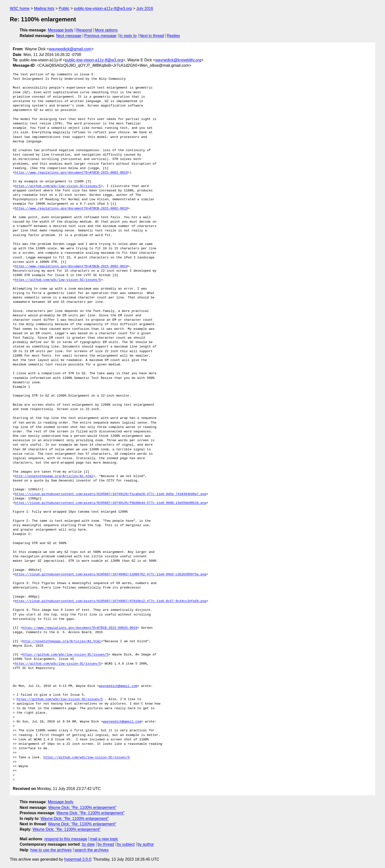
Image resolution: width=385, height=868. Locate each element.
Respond (84, 30)
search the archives (92, 850)
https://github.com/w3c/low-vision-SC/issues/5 (58, 186)
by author (146, 844)
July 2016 (145, 8)
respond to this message (66, 839)
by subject (126, 844)
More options (106, 30)
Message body (61, 30)
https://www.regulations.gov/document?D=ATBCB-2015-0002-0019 (71, 173)
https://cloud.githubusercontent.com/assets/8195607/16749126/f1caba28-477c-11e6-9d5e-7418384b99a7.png (110, 494)
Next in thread (152, 36)
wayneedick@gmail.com (70, 49)
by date (88, 844)
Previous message (100, 36)
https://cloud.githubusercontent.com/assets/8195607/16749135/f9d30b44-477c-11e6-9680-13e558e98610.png (110, 503)
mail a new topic (104, 839)
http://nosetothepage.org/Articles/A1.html (54, 476)
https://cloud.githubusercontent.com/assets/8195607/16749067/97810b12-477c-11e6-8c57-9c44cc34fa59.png (110, 601)
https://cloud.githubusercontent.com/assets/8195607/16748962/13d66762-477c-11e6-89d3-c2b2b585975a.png (110, 574)
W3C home (20, 8)
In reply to (128, 36)
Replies (173, 36)
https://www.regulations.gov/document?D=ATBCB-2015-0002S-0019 (80, 628)
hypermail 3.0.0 (77, 859)
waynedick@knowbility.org (178, 60)
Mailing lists (44, 8)
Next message (69, 36)
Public (64, 8)
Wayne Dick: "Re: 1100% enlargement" (82, 808)
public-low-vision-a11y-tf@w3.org (103, 8)
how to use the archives (51, 850)
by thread (106, 844)
